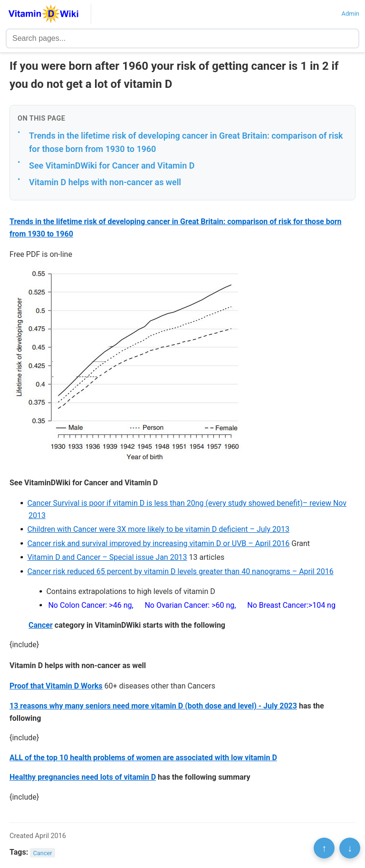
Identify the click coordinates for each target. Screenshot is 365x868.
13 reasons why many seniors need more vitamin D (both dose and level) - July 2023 (153, 706)
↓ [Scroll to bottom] (350, 848)
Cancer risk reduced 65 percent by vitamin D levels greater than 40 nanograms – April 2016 (180, 571)
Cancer (41, 625)
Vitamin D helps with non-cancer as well (105, 182)
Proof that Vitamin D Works (56, 686)
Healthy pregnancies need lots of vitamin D (83, 777)
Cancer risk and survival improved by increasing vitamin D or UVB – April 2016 (158, 543)
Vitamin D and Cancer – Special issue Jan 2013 (107, 557)
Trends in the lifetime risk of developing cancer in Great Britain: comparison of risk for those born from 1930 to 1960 (186, 142)
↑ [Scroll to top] (324, 848)
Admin (350, 14)
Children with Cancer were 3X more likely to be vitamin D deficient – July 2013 (158, 529)
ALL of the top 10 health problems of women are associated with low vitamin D (143, 758)
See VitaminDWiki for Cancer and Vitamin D (112, 165)
